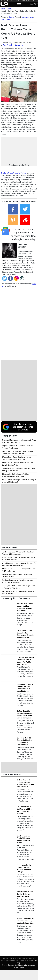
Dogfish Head (30, 1)
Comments (19, 45)
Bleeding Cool (13, 965)
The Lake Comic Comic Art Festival (14, 173)
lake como (25, 17)
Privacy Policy (19, 967)
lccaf (32, 17)
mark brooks (5, 19)
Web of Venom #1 (12, 1)
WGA (23, 1)
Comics (11, 17)
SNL (19, 1)
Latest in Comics (11, 775)
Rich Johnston (8, 45)
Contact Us (23, 965)
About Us (32, 965)
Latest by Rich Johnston (16, 598)
